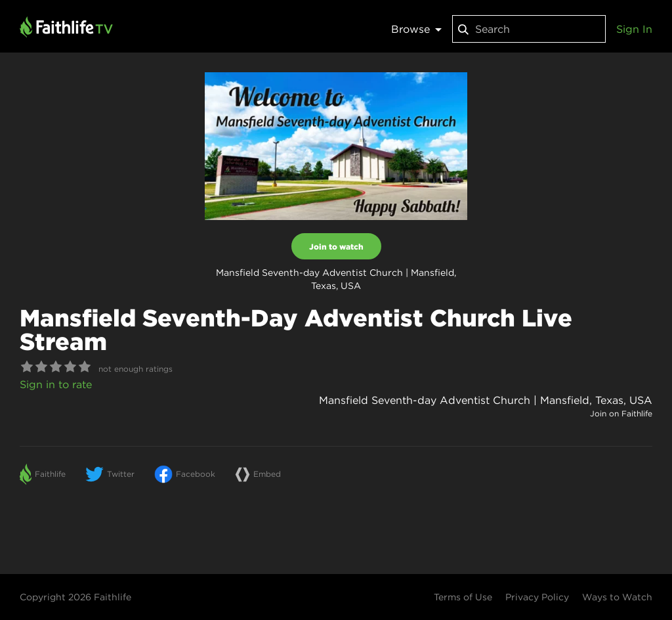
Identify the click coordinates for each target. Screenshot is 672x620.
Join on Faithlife (621, 413)
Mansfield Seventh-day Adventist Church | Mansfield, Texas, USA (486, 400)
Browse (416, 29)
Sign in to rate (56, 384)
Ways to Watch (617, 597)
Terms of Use (463, 597)
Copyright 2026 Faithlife (75, 597)
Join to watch (336, 246)
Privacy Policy (537, 597)
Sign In (634, 29)
